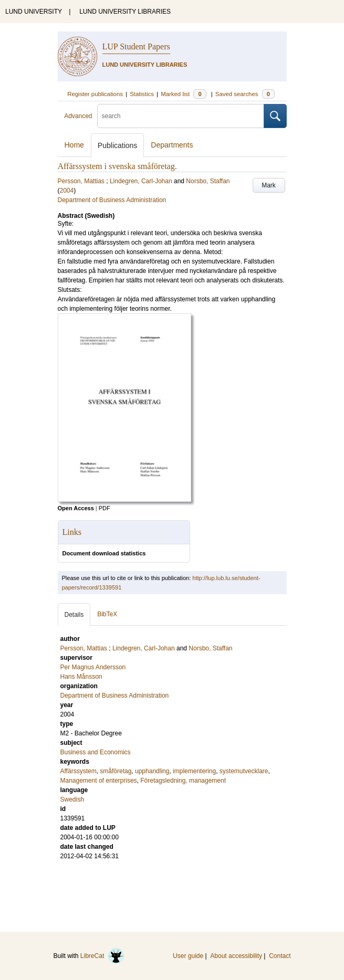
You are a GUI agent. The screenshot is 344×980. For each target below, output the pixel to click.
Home (74, 145)
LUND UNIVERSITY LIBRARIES (125, 12)
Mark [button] (269, 185)
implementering (194, 771)
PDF (105, 508)
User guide (188, 956)
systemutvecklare (244, 771)
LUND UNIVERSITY (34, 12)
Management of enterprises (99, 781)
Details (74, 615)
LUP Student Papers (136, 46)
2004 (67, 191)
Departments (172, 145)
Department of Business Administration (112, 200)
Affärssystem (79, 771)
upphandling (152, 771)
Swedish (72, 799)
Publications (118, 145)
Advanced (78, 116)
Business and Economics (96, 752)
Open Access (76, 508)
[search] (181, 116)
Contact (280, 956)
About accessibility (236, 956)
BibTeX (107, 614)
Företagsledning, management (183, 781)
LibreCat (102, 956)
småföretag (116, 771)
